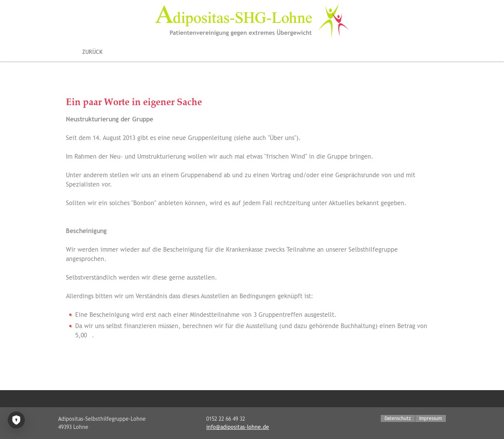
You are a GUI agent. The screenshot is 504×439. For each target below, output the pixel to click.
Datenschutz (398, 418)
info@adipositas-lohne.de (238, 427)
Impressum (431, 418)
